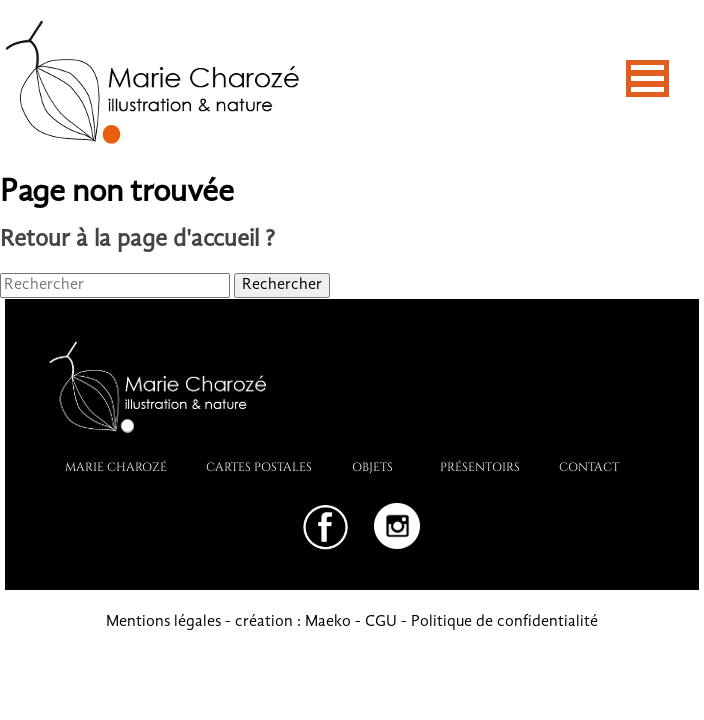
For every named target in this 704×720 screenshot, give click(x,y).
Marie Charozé (116, 466)
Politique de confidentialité (504, 622)
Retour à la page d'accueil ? (137, 240)
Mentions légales (163, 622)
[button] (647, 78)
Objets (372, 466)
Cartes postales (259, 466)
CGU (381, 622)
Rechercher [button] (282, 285)
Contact (589, 466)
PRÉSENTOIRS (480, 466)
